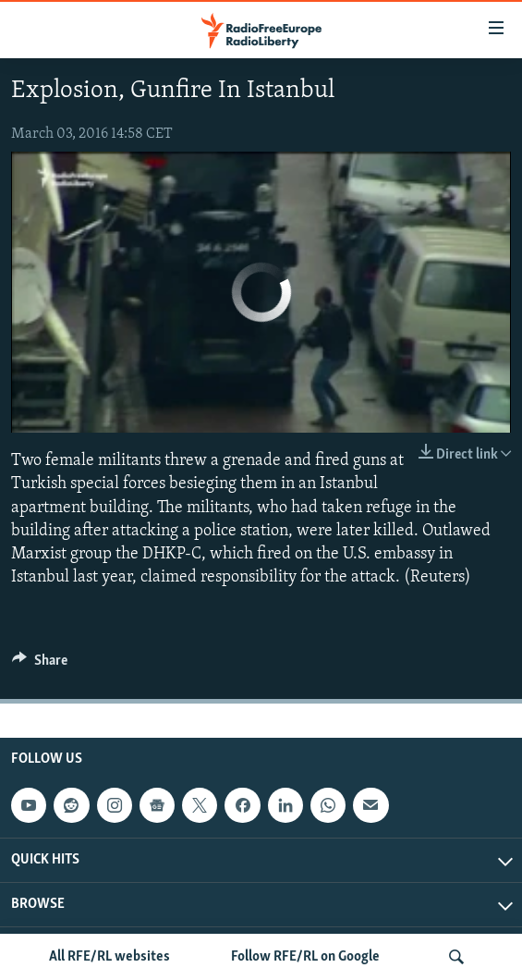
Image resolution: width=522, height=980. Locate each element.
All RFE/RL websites (109, 957)
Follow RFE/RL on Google (305, 957)
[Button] (40, 665)
